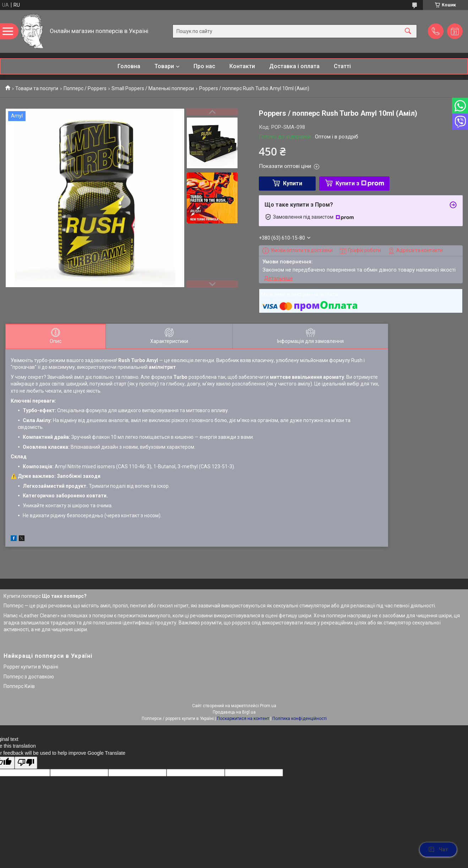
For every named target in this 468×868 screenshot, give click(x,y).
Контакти (242, 66)
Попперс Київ (19, 686)
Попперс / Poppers (85, 88)
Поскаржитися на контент (243, 719)
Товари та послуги (37, 88)
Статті (342, 66)
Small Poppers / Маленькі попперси (153, 88)
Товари (164, 66)
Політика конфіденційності (300, 719)
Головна (129, 66)
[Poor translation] (26, 763)
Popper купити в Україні (31, 667)
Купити (293, 183)
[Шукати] (408, 31)
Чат (438, 850)
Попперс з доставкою (29, 677)
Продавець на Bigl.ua (234, 712)
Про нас (204, 66)
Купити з (360, 183)
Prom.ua (268, 706)
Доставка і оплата (294, 66)
